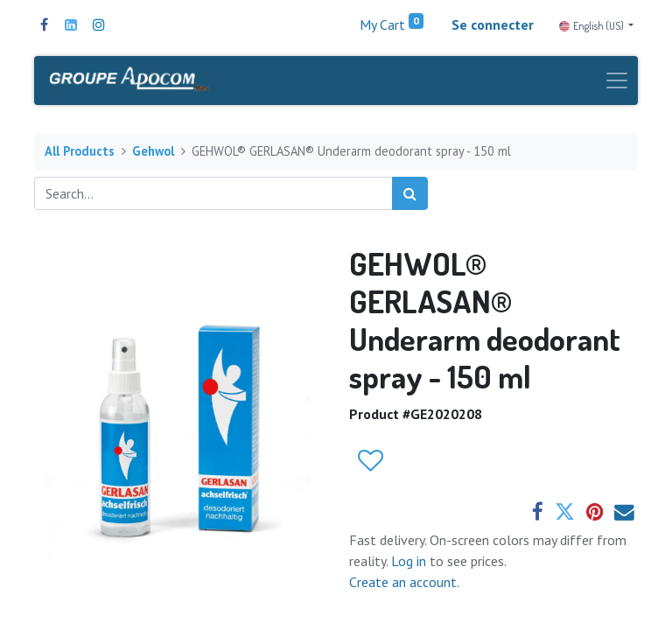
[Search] (410, 193)
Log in (410, 561)
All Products (80, 151)
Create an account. (404, 582)
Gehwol (153, 151)
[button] (370, 461)
